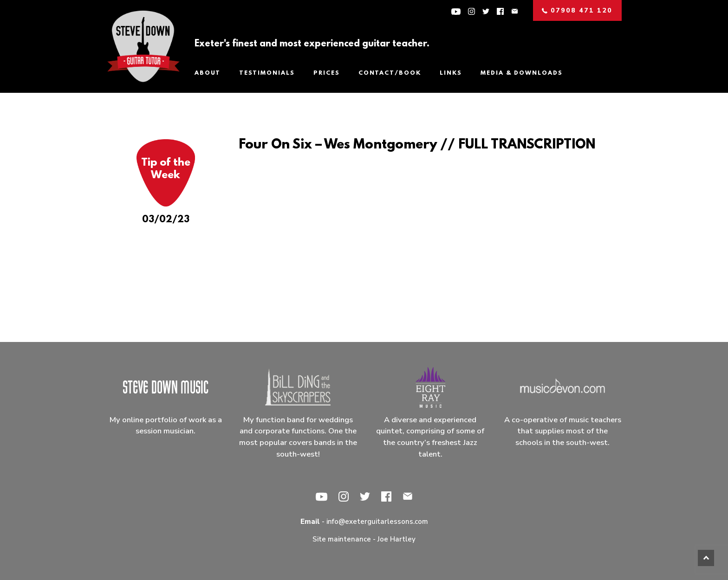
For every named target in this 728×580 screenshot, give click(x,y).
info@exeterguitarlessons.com (377, 522)
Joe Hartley (396, 539)
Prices (327, 73)
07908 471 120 (577, 10)
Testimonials (267, 73)
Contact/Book (390, 73)
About (208, 73)
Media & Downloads (522, 73)
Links (451, 73)
